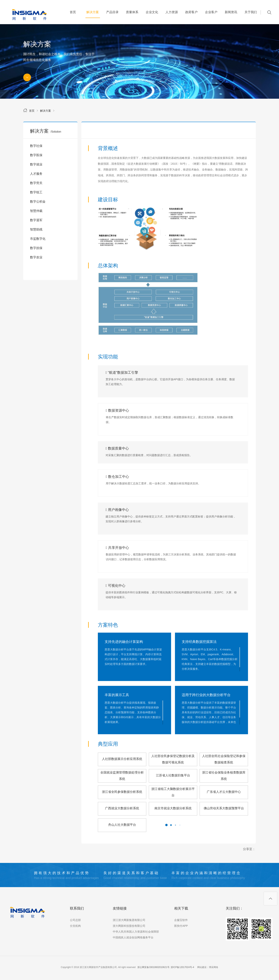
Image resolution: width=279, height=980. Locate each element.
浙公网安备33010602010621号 (153, 967)
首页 (73, 12)
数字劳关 (36, 183)
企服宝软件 (181, 920)
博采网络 (214, 967)
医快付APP (181, 926)
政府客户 (191, 12)
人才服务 (36, 174)
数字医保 (36, 155)
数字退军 (36, 220)
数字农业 (36, 257)
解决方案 (93, 14)
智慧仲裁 (36, 211)
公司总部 (75, 920)
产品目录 (112, 12)
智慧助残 (36, 229)
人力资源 (172, 12)
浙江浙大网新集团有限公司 (129, 920)
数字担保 (36, 248)
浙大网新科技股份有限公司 (129, 926)
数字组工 (36, 192)
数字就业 (36, 164)
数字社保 (36, 146)
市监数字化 (38, 239)
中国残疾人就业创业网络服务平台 (133, 937)
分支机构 (75, 926)
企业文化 (152, 12)
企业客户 (211, 12)
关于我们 (251, 12)
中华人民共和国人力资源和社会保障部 (136, 932)
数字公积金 (38, 202)
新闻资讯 (231, 12)
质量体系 (132, 12)
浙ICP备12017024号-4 (182, 967)
